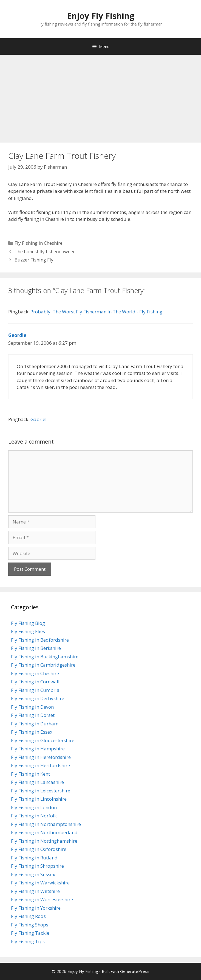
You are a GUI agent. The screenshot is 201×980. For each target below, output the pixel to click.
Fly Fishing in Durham (35, 724)
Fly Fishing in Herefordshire (41, 757)
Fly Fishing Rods (28, 916)
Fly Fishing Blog (28, 623)
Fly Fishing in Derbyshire (38, 698)
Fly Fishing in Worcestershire (42, 899)
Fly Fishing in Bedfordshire (40, 640)
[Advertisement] (100, 96)
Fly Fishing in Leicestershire (41, 791)
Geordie (17, 335)
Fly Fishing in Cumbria (35, 690)
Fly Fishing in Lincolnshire (39, 799)
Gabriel (39, 419)
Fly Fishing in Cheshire (39, 243)
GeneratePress (135, 971)
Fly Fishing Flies (28, 631)
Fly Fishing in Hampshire (38, 749)
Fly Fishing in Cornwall (35, 682)
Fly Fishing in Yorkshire (36, 908)
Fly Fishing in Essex (32, 732)
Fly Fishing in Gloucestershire (43, 740)
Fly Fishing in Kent (30, 774)
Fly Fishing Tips (28, 941)
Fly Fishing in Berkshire (36, 648)
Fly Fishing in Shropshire (37, 866)
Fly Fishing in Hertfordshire (40, 765)
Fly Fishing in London (34, 807)
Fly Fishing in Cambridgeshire (43, 665)
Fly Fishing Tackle (30, 933)
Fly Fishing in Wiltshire (35, 891)
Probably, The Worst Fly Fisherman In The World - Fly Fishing (96, 312)
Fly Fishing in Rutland (34, 858)
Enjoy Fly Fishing (101, 16)
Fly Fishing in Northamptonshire (46, 824)
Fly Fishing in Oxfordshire (39, 849)
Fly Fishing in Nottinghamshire (44, 841)
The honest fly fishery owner (45, 251)
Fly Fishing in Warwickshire (40, 883)
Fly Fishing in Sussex (33, 874)
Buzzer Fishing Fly (34, 260)
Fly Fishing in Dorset (33, 715)
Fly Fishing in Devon (32, 707)
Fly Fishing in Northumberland (44, 832)
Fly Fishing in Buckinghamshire (45, 657)
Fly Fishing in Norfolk (34, 816)
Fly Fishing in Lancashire (37, 782)
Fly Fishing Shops (30, 925)
